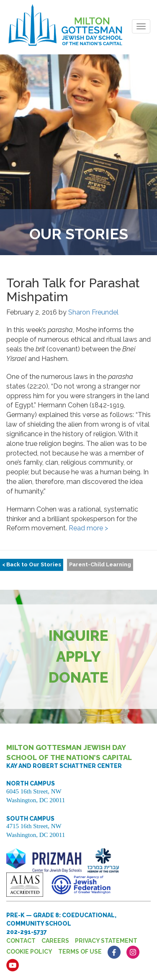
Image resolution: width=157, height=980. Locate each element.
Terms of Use (80, 952)
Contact (21, 941)
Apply (78, 656)
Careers (55, 941)
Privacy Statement (106, 941)
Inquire (78, 636)
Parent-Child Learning (100, 564)
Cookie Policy (29, 952)
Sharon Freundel (93, 312)
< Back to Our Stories (32, 564)
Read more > (88, 528)
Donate (78, 677)
